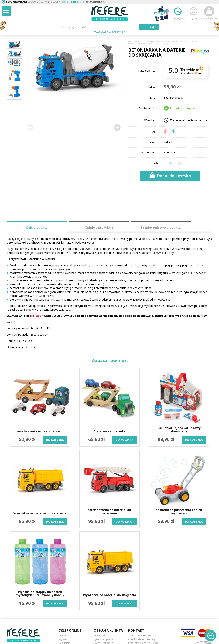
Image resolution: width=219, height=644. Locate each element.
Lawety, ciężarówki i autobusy (184, 42)
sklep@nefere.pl (95, 2)
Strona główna (135, 42)
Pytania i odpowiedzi (105, 639)
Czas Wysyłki (178, 13)
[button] (117, 127)
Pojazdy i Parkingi (161, 42)
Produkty (148, 42)
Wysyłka (63, 639)
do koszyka (55, 440)
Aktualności (100, 636)
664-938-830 (144, 636)
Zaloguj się (193, 13)
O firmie (63, 636)
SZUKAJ (149, 27)
